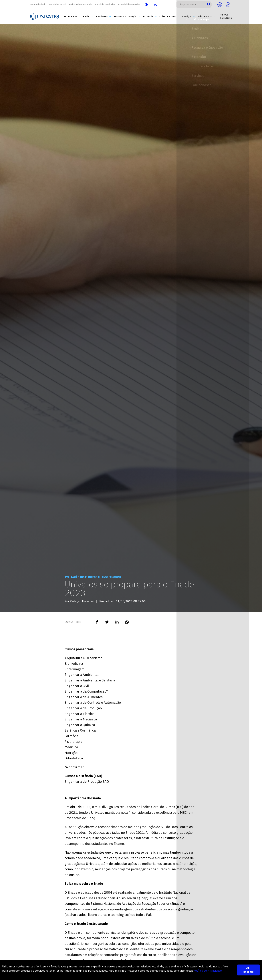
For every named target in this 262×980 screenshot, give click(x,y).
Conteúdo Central (57, 4)
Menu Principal (37, 4)
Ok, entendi (248, 970)
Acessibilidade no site (129, 4)
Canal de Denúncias (105, 4)
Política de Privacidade (81, 4)
